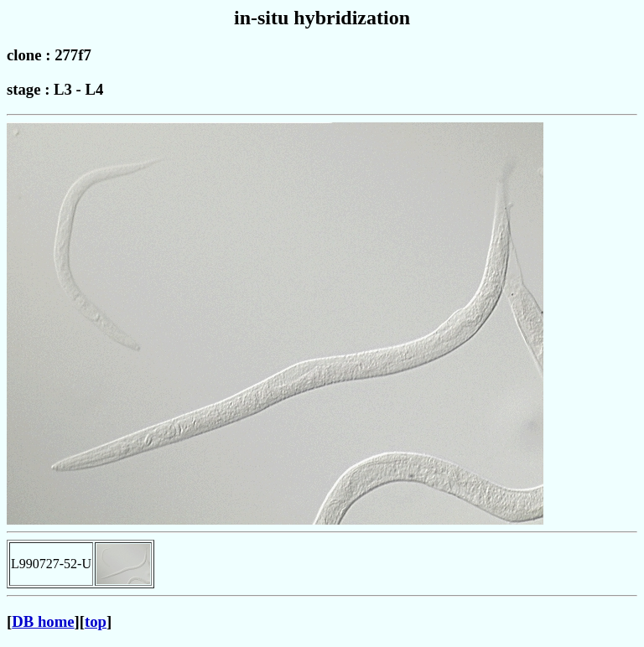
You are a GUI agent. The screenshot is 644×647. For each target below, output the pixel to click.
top (96, 621)
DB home (43, 621)
